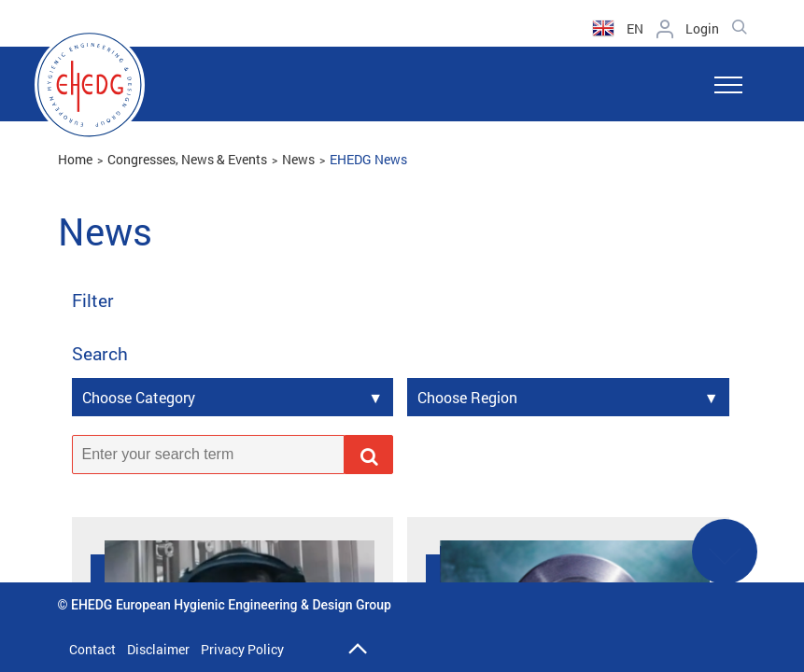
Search (100, 354)
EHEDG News (368, 159)
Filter (93, 301)
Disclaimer (158, 649)
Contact (92, 649)
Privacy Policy (242, 649)
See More (725, 563)
